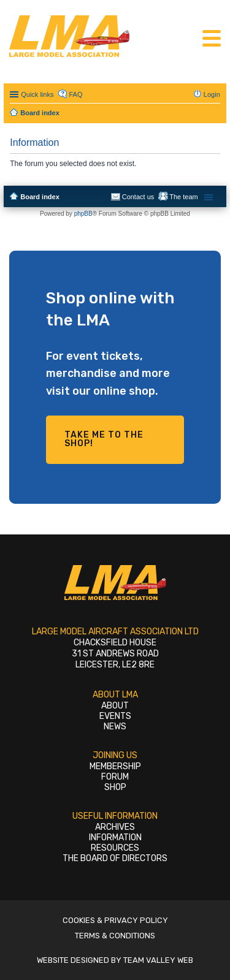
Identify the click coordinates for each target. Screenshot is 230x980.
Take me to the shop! (104, 439)
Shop (115, 787)
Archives (115, 827)
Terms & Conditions (115, 936)
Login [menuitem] (212, 94)
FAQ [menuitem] (75, 94)
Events (115, 716)
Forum (115, 777)
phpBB (83, 214)
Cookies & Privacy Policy (115, 920)
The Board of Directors (115, 858)
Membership (115, 766)
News (115, 727)
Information (115, 838)
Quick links (37, 94)
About (115, 706)
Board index (40, 197)
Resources (115, 848)
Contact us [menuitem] (138, 197)
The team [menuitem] (183, 197)
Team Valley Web (158, 960)
